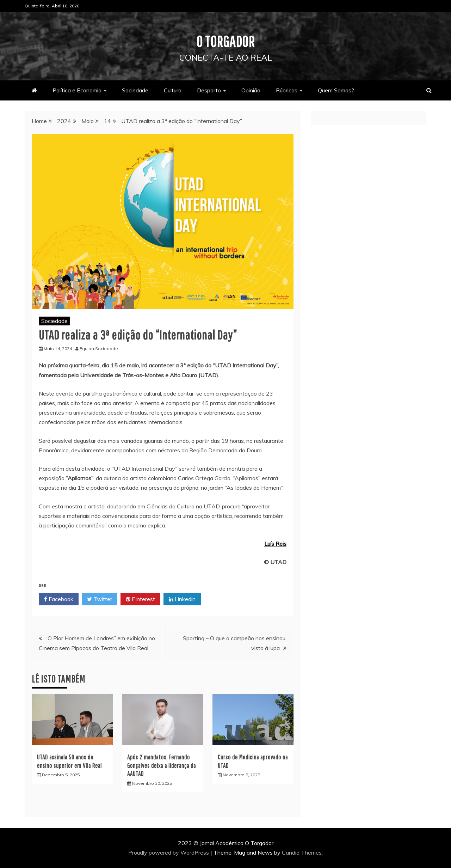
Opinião (251, 90)
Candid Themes (302, 852)
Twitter (100, 599)
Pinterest (140, 599)
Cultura (173, 90)
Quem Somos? (336, 90)
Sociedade (135, 90)
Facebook (59, 599)
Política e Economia (77, 90)
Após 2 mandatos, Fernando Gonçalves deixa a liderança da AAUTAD (162, 765)
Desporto (209, 90)
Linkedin (182, 599)
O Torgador (226, 40)
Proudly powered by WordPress (169, 852)
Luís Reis (275, 544)
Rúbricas (287, 90)
